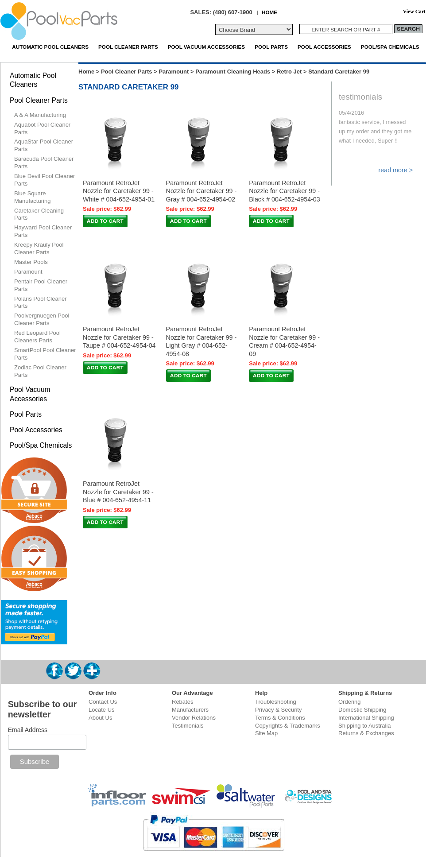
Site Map (266, 733)
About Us (100, 718)
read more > (396, 170)
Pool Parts (271, 47)
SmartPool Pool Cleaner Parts (45, 354)
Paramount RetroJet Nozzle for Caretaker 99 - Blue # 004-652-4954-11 (118, 492)
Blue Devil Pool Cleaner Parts (45, 180)
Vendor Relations (194, 718)
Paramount (174, 72)
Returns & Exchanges (366, 733)
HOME (269, 12)
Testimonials (188, 726)
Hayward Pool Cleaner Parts (43, 231)
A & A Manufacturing (40, 115)
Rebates (182, 702)
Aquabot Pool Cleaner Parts (42, 128)
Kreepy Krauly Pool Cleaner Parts (39, 248)
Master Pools (31, 262)
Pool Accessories (324, 47)
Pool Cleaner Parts (128, 47)
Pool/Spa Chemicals (390, 47)
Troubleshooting (276, 702)
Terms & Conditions (280, 718)
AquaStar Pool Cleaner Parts (44, 145)
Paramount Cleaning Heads (233, 72)
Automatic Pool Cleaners (50, 47)
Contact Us (103, 702)
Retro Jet (289, 72)
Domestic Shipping (362, 710)
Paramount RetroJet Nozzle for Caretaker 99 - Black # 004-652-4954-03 (285, 191)
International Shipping (366, 718)
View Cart (414, 12)
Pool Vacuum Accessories (206, 47)
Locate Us (102, 710)
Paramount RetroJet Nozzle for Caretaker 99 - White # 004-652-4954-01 (119, 191)
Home (86, 72)
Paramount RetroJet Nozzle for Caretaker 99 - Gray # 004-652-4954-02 (201, 191)
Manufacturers (190, 710)
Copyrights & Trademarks (288, 726)
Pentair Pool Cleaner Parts (41, 285)
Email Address (28, 730)
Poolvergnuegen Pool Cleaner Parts (42, 319)
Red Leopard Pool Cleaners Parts (37, 337)
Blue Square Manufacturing (32, 197)
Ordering (350, 702)
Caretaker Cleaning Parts (39, 214)
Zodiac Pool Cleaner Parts (40, 371)
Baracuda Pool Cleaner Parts (44, 163)
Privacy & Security (278, 710)
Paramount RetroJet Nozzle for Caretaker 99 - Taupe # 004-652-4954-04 (119, 337)
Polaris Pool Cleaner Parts (41, 302)
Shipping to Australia (365, 726)
